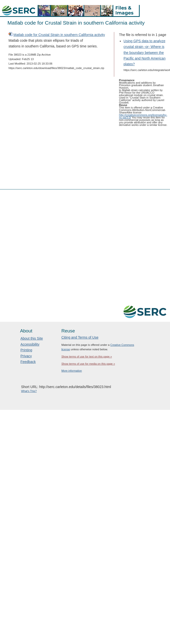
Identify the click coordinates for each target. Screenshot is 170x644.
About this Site (32, 338)
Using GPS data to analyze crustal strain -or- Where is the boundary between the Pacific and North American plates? (145, 52)
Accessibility (30, 344)
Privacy (26, 356)
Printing (26, 350)
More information (72, 371)
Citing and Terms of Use (80, 337)
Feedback (28, 362)
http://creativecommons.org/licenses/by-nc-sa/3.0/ (143, 116)
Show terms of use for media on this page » (88, 364)
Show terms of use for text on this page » (87, 357)
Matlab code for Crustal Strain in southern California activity (59, 35)
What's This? (29, 391)
